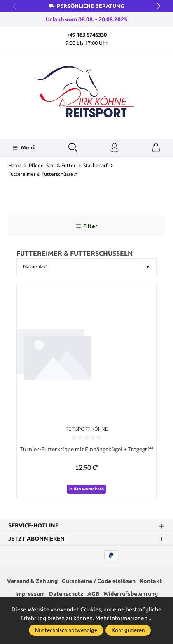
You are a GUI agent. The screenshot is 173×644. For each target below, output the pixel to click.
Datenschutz (66, 594)
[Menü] (24, 148)
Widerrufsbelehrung (131, 594)
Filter (86, 226)
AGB (93, 594)
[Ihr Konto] (115, 148)
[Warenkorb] (156, 148)
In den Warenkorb (86, 489)
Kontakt (151, 581)
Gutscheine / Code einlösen (99, 581)
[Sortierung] (86, 267)
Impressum (30, 594)
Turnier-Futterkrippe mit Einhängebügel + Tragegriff (87, 449)
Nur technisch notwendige (66, 630)
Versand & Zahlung (32, 581)
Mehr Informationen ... (124, 618)
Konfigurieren (128, 630)
